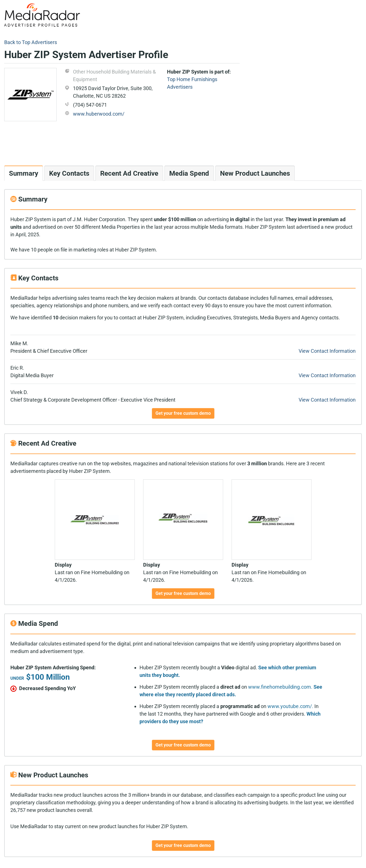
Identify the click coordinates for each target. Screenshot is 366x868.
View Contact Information (327, 351)
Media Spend (189, 173)
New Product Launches (255, 173)
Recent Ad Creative (129, 173)
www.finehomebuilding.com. (280, 687)
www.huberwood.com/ (99, 114)
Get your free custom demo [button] (183, 413)
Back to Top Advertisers (31, 42)
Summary (24, 173)
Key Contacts (69, 173)
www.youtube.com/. (290, 706)
